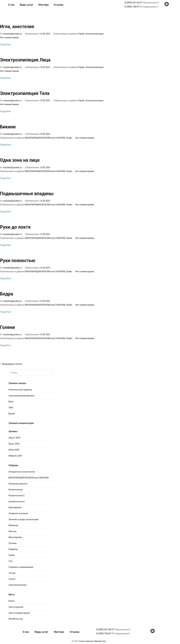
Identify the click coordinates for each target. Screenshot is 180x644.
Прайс (82, 34)
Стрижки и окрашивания (21, 566)
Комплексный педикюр (20, 389)
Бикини (8, 126)
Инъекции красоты (18, 482)
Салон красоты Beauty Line (92, 640)
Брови (12, 412)
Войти (12, 600)
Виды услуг (27, 5)
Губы (11, 406)
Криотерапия (15, 506)
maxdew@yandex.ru (12, 34)
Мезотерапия (15, 536)
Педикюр (13, 548)
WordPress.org (16, 618)
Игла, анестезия (17, 27)
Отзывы (58, 5)
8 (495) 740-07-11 (134, 7)
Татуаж (12, 572)
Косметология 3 (17, 500)
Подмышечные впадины (27, 193)
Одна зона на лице (20, 160)
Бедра (7, 293)
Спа (10, 560)
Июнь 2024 (14, 443)
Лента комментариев (19, 612)
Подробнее (5, 44)
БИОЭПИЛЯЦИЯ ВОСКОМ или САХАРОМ (45, 137)
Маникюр (13, 524)
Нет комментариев (9, 37)
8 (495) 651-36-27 (134, 3)
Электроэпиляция (95, 34)
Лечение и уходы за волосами (23, 518)
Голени (7, 326)
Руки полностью (18, 260)
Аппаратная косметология (22, 470)
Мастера (44, 5)
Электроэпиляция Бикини (21, 394)
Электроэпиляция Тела (25, 93)
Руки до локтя (15, 226)
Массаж (13, 530)
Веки (11, 400)
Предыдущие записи (12, 363)
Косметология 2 (17, 494)
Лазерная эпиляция (18, 512)
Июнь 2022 (14, 449)
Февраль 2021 (16, 454)
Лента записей (16, 606)
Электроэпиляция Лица (25, 60)
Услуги (12, 578)
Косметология (16, 488)
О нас (11, 5)
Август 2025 (14, 437)
